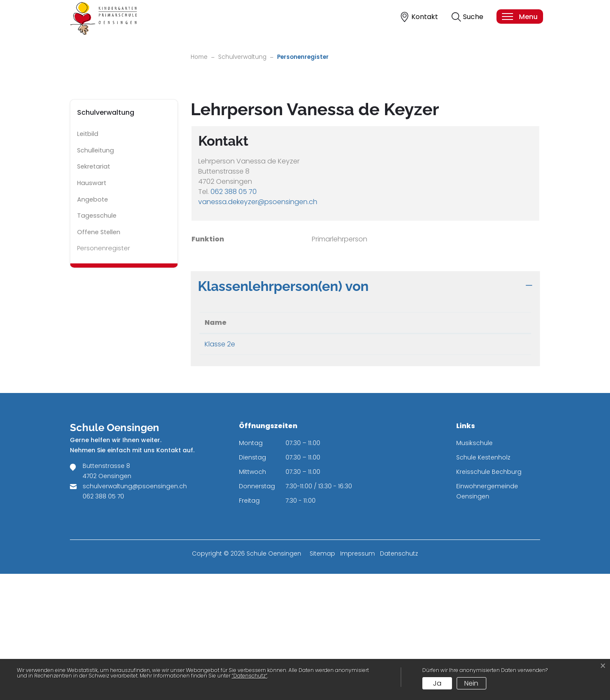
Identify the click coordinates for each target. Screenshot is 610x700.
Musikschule (474, 569)
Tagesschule (97, 342)
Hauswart (92, 310)
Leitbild (88, 260)
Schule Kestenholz (483, 584)
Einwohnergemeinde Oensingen (487, 617)
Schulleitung (96, 277)
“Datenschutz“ (250, 676)
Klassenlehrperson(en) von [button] (283, 412)
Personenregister (103, 377)
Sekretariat (94, 293)
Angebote (93, 326)
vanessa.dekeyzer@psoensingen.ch (258, 328)
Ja (437, 683)
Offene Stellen (99, 358)
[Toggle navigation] (519, 17)
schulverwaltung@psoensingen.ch (135, 612)
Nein (471, 683)
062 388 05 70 (234, 318)
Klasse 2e (220, 470)
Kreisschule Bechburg (489, 598)
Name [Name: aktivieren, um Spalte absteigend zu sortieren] (216, 449)
